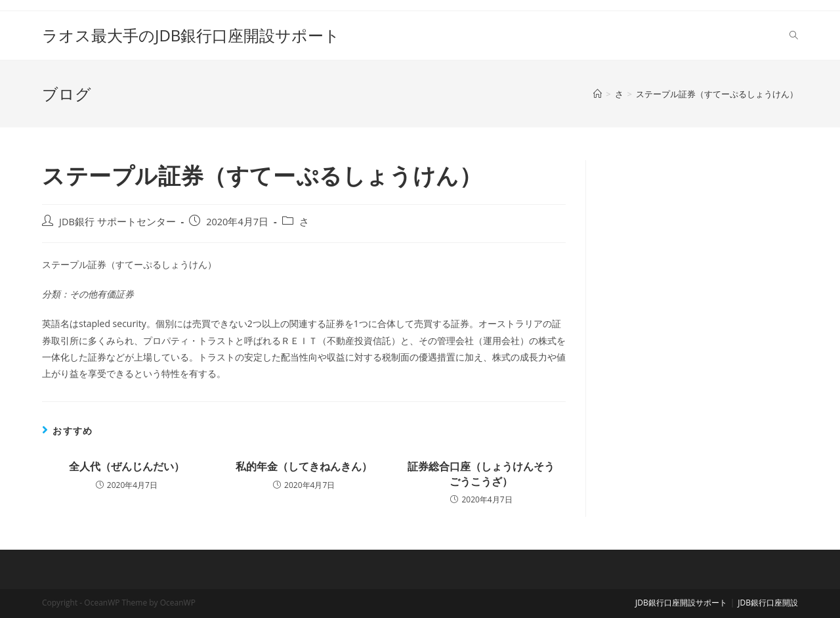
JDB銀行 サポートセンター (117, 222)
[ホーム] (598, 94)
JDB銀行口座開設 (768, 603)
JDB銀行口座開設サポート (681, 603)
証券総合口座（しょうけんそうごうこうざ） (481, 474)
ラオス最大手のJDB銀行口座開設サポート (191, 35)
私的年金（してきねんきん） (304, 466)
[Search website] (794, 35)
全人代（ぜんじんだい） (127, 466)
